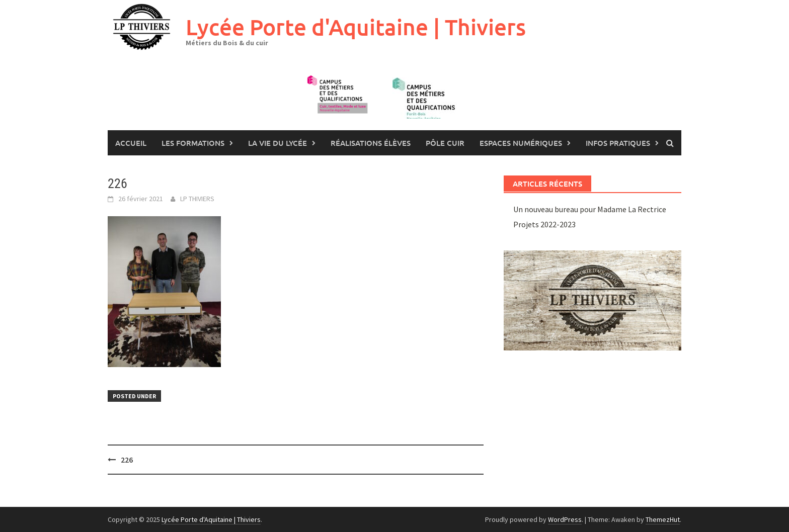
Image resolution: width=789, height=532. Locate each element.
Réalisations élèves (371, 143)
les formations (193, 143)
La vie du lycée (278, 143)
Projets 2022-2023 (544, 224)
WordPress (565, 519)
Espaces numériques (521, 143)
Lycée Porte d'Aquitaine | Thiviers (356, 27)
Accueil (131, 143)
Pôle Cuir (445, 143)
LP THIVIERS (197, 199)
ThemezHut (663, 519)
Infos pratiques (618, 143)
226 (127, 460)
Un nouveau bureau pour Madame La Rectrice (590, 209)
